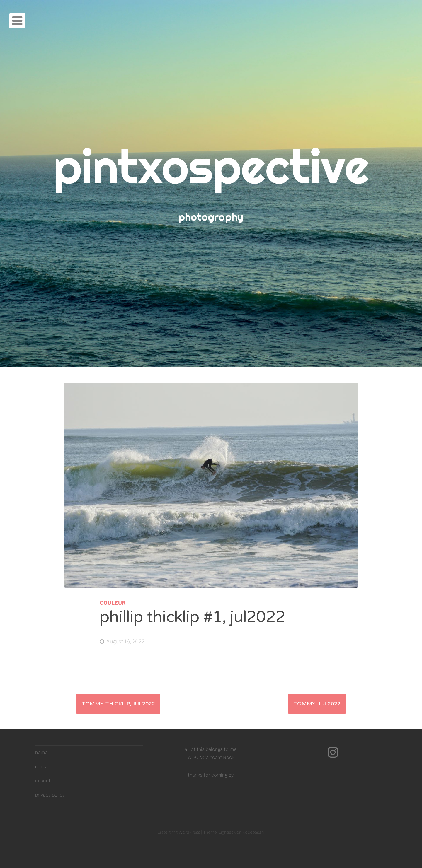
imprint (43, 781)
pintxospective (211, 166)
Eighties (226, 832)
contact (44, 767)
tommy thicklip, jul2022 (118, 704)
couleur (113, 603)
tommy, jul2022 (317, 704)
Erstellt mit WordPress (179, 832)
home (41, 752)
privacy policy (50, 795)
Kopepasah (253, 832)
